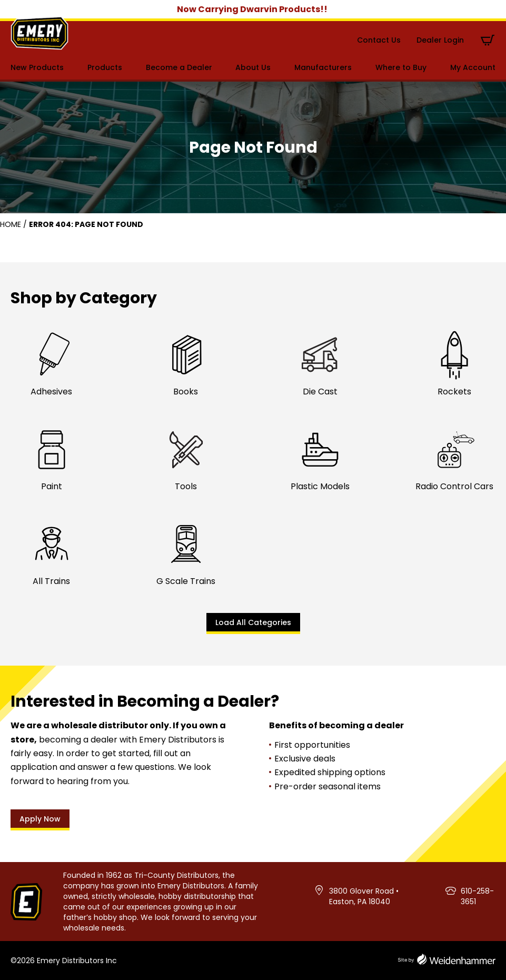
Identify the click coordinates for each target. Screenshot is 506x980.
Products (105, 67)
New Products (37, 67)
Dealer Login (440, 40)
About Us (253, 67)
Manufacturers (323, 67)
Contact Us (379, 40)
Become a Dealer (179, 67)
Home (11, 224)
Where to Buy (401, 67)
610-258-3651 (477, 896)
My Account (473, 67)
